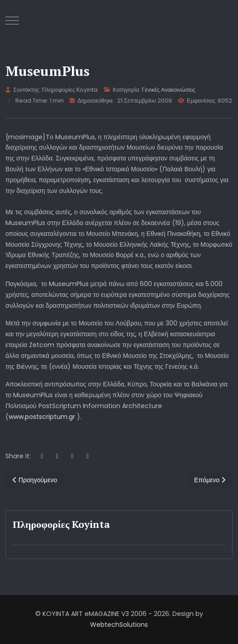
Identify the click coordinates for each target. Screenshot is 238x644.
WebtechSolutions (119, 625)
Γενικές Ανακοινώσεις (169, 90)
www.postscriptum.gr (42, 417)
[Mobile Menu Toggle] (12, 20)
